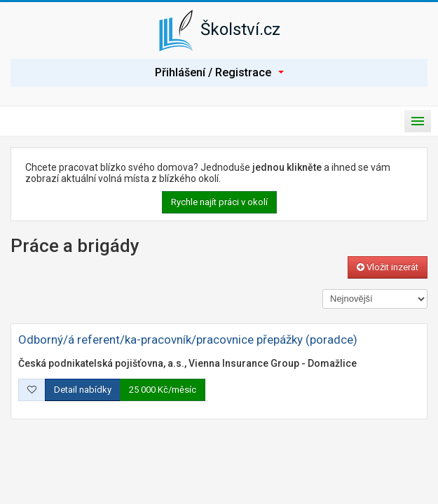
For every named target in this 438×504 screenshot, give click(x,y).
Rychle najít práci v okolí (219, 202)
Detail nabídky (83, 390)
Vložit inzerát (388, 267)
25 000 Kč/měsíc (163, 390)
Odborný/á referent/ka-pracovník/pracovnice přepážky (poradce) (188, 339)
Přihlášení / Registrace (219, 72)
